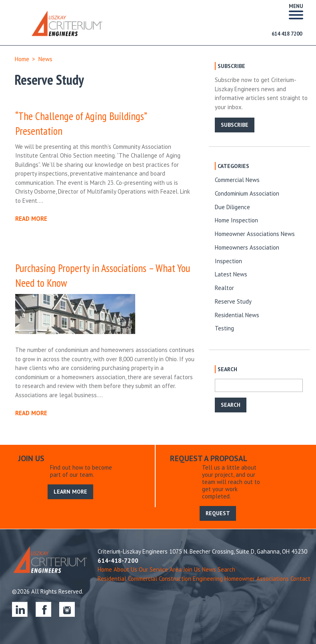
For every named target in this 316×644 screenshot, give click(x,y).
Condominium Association (247, 193)
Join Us (192, 569)
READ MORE (31, 219)
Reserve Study (233, 301)
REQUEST (218, 513)
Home (22, 59)
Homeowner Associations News (255, 234)
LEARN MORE (70, 492)
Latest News (231, 274)
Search (226, 569)
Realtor (224, 288)
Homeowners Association (247, 247)
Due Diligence (232, 207)
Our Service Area (160, 569)
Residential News (237, 315)
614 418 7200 (287, 34)
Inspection (228, 261)
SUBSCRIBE (235, 125)
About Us (125, 569)
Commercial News (237, 180)
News (45, 59)
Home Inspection (236, 220)
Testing (224, 328)
